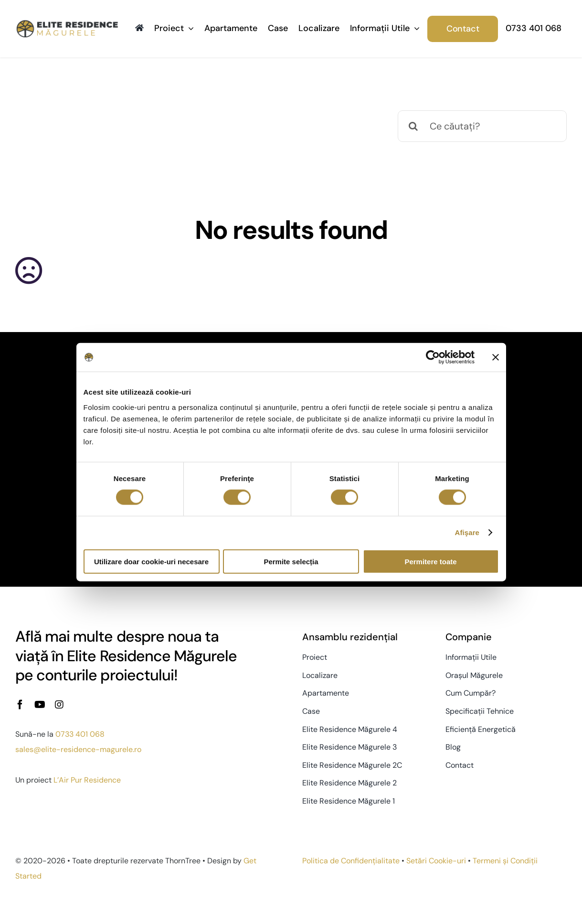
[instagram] (59, 705)
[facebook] (20, 705)
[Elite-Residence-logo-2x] (67, 24)
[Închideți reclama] (496, 357)
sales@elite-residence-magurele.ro (78, 749)
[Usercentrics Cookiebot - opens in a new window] (433, 357)
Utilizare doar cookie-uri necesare (151, 561)
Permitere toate (430, 561)
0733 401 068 (80, 734)
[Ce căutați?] (482, 126)
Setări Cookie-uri (436, 861)
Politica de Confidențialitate (351, 861)
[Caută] (413, 126)
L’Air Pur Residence (87, 780)
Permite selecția (291, 561)
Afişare (467, 532)
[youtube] (40, 705)
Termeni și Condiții (505, 861)
